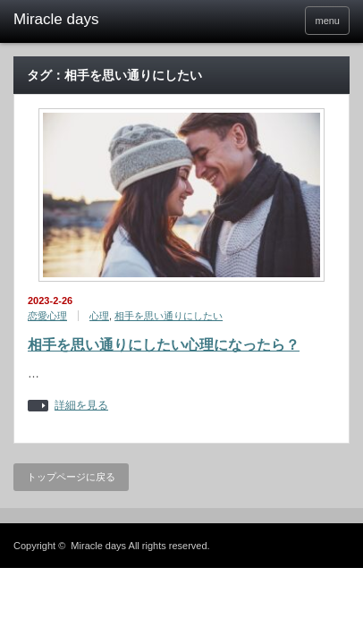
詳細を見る (81, 406)
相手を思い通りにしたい (169, 316)
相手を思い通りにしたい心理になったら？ (164, 345)
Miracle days (98, 546)
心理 (99, 316)
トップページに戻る (71, 477)
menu (327, 21)
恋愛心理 (47, 316)
